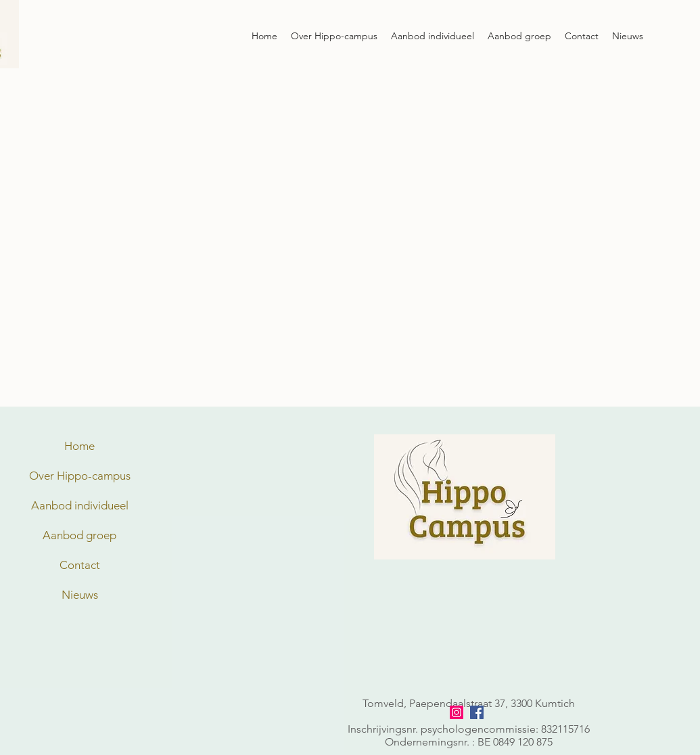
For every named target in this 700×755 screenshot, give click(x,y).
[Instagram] (457, 712)
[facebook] (477, 712)
